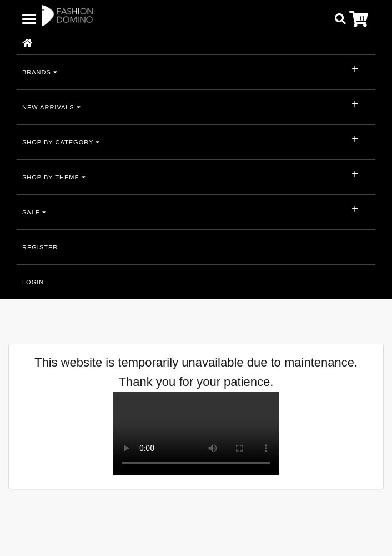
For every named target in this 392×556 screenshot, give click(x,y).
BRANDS (40, 72)
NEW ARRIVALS (52, 107)
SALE (34, 212)
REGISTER (40, 247)
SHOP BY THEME (54, 177)
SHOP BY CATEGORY (61, 142)
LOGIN (33, 282)
